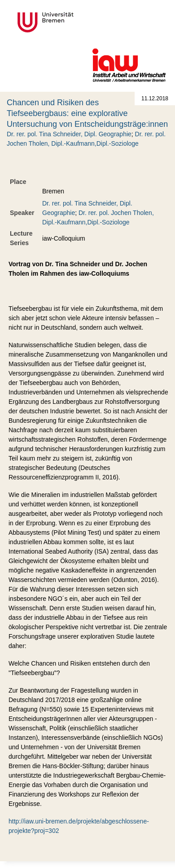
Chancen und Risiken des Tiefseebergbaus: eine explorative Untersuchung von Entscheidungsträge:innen (87, 113)
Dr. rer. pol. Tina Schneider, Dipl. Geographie (69, 134)
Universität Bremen (75, 22)
